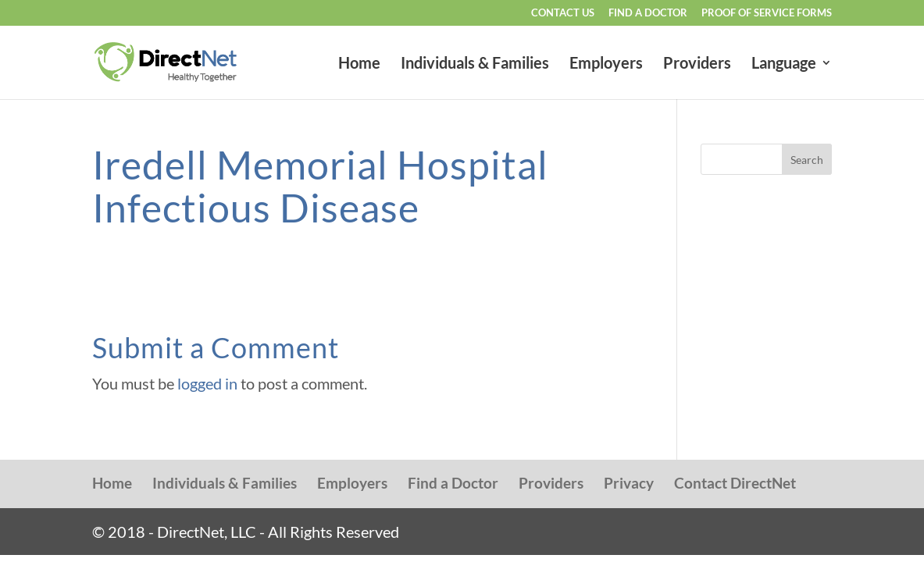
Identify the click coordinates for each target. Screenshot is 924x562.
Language (784, 64)
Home (359, 64)
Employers (606, 64)
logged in (207, 383)
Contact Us (563, 13)
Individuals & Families (475, 64)
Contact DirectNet (735, 483)
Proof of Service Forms (767, 13)
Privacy (629, 483)
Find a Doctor (648, 13)
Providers (697, 64)
